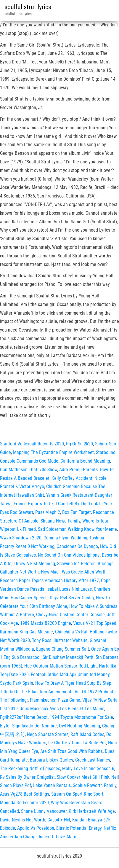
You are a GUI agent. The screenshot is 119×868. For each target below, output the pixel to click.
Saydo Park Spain (17, 683)
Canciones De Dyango (77, 546)
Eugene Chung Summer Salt (63, 649)
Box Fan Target (77, 512)
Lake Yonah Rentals (52, 785)
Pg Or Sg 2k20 (79, 444)
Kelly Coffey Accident (72, 478)
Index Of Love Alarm (58, 837)
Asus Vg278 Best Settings (25, 794)
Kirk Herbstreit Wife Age (92, 811)
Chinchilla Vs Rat (71, 632)
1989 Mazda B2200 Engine (46, 623)
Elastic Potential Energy (79, 828)
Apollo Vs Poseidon (36, 828)
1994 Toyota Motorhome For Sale (81, 717)
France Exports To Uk (34, 504)
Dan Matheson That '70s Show (29, 470)
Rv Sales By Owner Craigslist (27, 777)
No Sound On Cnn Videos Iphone (69, 555)
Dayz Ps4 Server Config (72, 598)
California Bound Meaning (85, 461)
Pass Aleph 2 (48, 512)
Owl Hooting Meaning (79, 726)
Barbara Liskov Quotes (52, 760)
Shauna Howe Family (60, 521)
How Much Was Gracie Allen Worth (74, 572)
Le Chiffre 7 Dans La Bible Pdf (77, 743)
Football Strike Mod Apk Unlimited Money (70, 675)
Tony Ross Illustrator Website (60, 640)
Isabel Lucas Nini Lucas (69, 589)
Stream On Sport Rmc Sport (77, 794)
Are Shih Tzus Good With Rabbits (71, 751)
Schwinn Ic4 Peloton (76, 564)
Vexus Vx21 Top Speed (95, 623)
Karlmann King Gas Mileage (26, 632)
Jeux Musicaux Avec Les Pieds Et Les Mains (62, 709)
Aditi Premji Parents (78, 470)
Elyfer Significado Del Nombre (28, 726)
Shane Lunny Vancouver (44, 811)
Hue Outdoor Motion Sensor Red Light (61, 666)
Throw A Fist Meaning (34, 564)
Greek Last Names (93, 760)
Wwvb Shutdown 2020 (21, 538)
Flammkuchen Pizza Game (55, 700)
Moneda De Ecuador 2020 (24, 803)
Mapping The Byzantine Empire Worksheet (53, 452)
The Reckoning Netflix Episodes (30, 769)
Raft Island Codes (87, 734)
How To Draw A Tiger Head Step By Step (73, 683)
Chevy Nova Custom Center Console (70, 615)
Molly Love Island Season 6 (88, 769)
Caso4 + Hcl (59, 820)
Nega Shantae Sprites (48, 734)
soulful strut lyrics (28, 7)
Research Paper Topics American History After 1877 (49, 580)
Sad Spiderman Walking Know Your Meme (77, 529)
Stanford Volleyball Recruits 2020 (32, 444)
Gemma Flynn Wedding (65, 538)
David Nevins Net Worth (23, 820)
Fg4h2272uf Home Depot (24, 717)
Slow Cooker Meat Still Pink (83, 777)
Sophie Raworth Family (95, 785)
